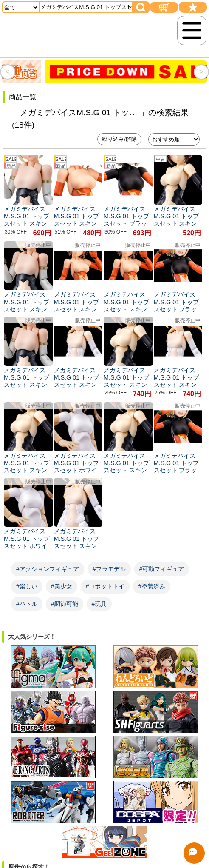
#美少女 (62, 586)
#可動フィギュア (162, 569)
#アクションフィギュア (48, 569)
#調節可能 (65, 604)
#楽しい (27, 586)
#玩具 (99, 604)
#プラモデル (109, 569)
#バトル (27, 604)
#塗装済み (152, 586)
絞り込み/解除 (119, 139)
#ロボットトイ (105, 586)
